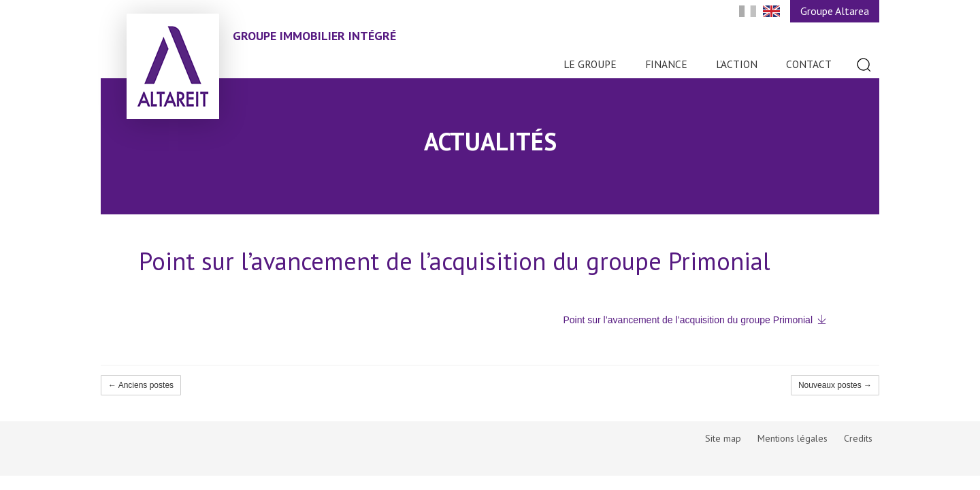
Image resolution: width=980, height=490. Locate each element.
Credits (858, 438)
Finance (666, 64)
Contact (809, 64)
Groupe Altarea (835, 11)
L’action (737, 64)
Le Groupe (590, 64)
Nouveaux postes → (835, 385)
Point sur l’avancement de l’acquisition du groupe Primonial (688, 320)
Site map (723, 438)
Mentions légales (793, 438)
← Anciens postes (141, 385)
